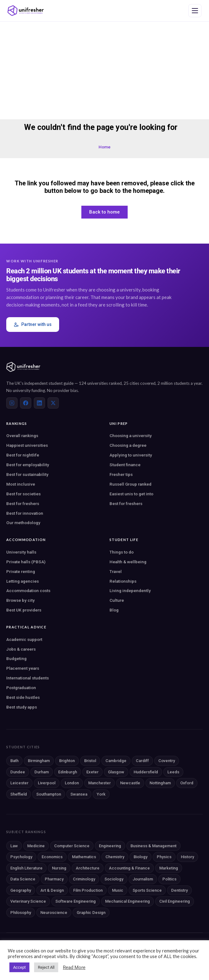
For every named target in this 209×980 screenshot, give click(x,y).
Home (104, 147)
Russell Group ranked (130, 484)
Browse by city (20, 600)
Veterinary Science (28, 901)
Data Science (23, 879)
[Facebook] (26, 403)
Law (14, 846)
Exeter (92, 772)
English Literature (26, 868)
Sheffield (19, 794)
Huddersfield (146, 772)
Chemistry (115, 857)
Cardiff (142, 761)
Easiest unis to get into (131, 494)
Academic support (24, 639)
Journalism (143, 879)
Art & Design (52, 890)
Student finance (125, 465)
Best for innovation (25, 513)
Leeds (173, 772)
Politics (169, 879)
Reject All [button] (46, 967)
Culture (117, 600)
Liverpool (47, 783)
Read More (74, 967)
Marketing (169, 868)
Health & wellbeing (128, 562)
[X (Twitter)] (53, 403)
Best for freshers (23, 503)
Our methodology (23, 523)
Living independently (130, 591)
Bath (14, 761)
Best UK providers (24, 610)
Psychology (21, 857)
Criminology (84, 879)
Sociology (114, 879)
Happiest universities (27, 445)
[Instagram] (12, 403)
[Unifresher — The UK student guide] (26, 11)
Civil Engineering (175, 901)
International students (28, 678)
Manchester (99, 783)
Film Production (88, 890)
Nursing (59, 868)
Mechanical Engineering (127, 901)
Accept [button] (19, 967)
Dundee (18, 772)
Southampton (49, 794)
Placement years (23, 668)
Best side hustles (23, 697)
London (72, 783)
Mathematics (84, 857)
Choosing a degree (128, 445)
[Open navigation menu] (195, 11)
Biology (140, 857)
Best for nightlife (23, 455)
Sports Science (147, 890)
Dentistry (179, 890)
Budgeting (16, 658)
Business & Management (153, 846)
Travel (116, 571)
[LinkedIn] (39, 403)
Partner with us (33, 325)
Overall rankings (22, 436)
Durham (42, 772)
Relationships (123, 581)
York (101, 794)
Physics (164, 857)
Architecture (88, 868)
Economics (52, 857)
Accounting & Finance (129, 868)
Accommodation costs (28, 591)
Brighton (67, 761)
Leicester (19, 783)
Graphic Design (91, 913)
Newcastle (130, 783)
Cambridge (116, 761)
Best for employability (28, 465)
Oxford (187, 783)
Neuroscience (54, 913)
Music (118, 890)
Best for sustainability (27, 474)
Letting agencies (23, 581)
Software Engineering (76, 901)
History (187, 857)
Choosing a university (131, 436)
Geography (21, 890)
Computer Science (72, 846)
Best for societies (23, 494)
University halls (21, 552)
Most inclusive (21, 484)
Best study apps (22, 707)
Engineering (110, 846)
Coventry (167, 761)
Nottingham (160, 783)
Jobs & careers (21, 649)
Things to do (122, 552)
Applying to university (131, 455)
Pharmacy (54, 879)
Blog (114, 610)
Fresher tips (121, 474)
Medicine (36, 846)
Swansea (79, 794)
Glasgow (116, 772)
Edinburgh (68, 772)
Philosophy (21, 913)
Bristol (90, 761)
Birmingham (39, 761)
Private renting (21, 571)
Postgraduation (21, 688)
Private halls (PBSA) (26, 562)
